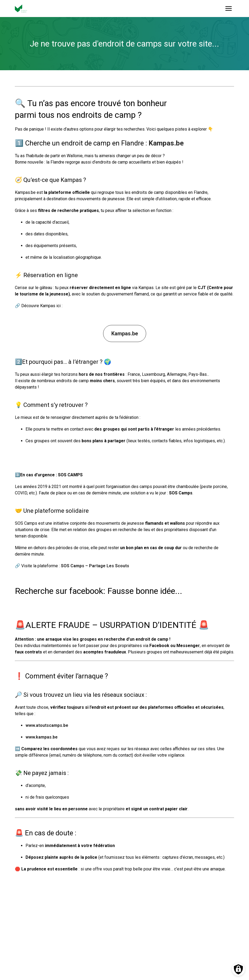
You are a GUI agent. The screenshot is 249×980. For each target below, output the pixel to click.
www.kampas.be (42, 737)
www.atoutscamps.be (47, 725)
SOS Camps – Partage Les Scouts (95, 566)
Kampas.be (166, 143)
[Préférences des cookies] (238, 969)
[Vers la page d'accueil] (21, 9)
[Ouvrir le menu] (229, 9)
